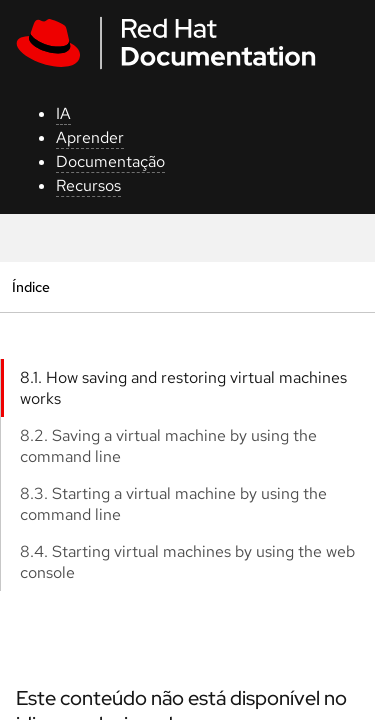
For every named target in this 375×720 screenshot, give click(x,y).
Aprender (90, 137)
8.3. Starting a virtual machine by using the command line (173, 504)
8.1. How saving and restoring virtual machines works (183, 388)
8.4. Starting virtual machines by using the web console (187, 562)
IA (63, 113)
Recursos (88, 185)
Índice (30, 286)
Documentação (110, 161)
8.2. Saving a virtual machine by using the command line (168, 446)
